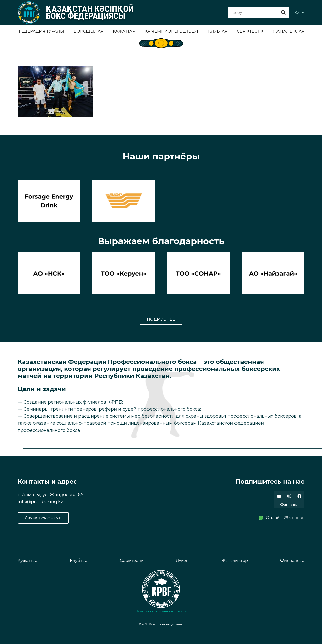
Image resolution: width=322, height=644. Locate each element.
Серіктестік (132, 560)
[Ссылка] (29, 13)
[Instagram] (289, 496)
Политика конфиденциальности (161, 611)
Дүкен (182, 560)
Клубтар (79, 560)
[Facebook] (299, 496)
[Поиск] (283, 13)
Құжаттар (28, 560)
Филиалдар (292, 560)
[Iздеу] (258, 13)
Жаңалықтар (235, 560)
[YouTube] (279, 496)
